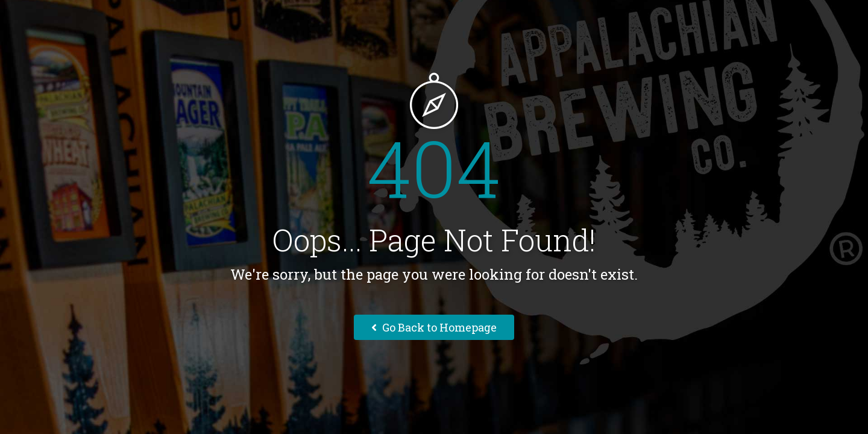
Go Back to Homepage (434, 327)
